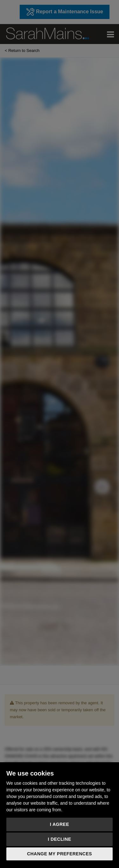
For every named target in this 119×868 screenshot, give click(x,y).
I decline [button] (60, 839)
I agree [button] (60, 824)
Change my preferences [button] (60, 854)
